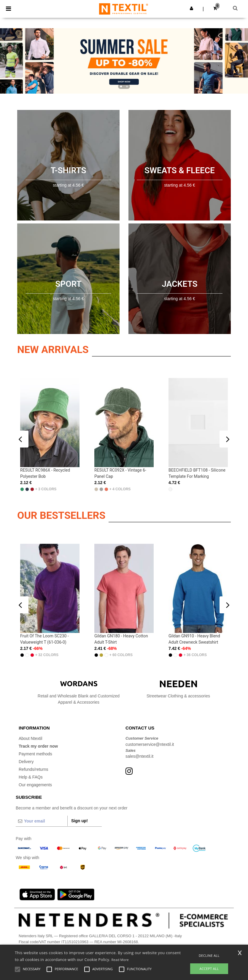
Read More (120, 960)
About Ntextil (30, 738)
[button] (191, 8)
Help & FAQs (31, 777)
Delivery (26, 762)
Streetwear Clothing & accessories (178, 689)
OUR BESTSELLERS (61, 515)
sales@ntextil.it (139, 756)
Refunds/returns (34, 769)
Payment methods (35, 754)
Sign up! (80, 821)
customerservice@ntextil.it (150, 744)
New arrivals (53, 349)
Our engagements (35, 785)
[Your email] (42, 821)
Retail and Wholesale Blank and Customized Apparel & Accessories (79, 693)
